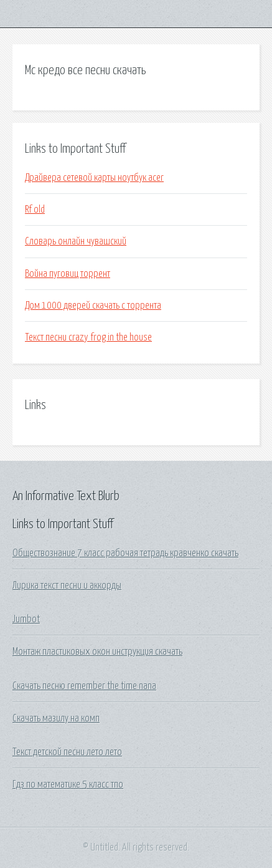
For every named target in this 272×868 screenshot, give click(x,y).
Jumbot (26, 619)
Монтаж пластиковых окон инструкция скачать (97, 652)
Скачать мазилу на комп (56, 718)
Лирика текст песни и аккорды (67, 586)
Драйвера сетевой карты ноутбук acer (94, 178)
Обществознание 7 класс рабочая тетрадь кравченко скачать (125, 553)
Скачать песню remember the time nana (84, 686)
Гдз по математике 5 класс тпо (68, 784)
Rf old (35, 210)
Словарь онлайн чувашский (76, 241)
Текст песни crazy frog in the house (88, 337)
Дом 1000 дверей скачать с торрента (93, 306)
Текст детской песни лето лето (67, 752)
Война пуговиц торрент (68, 274)
